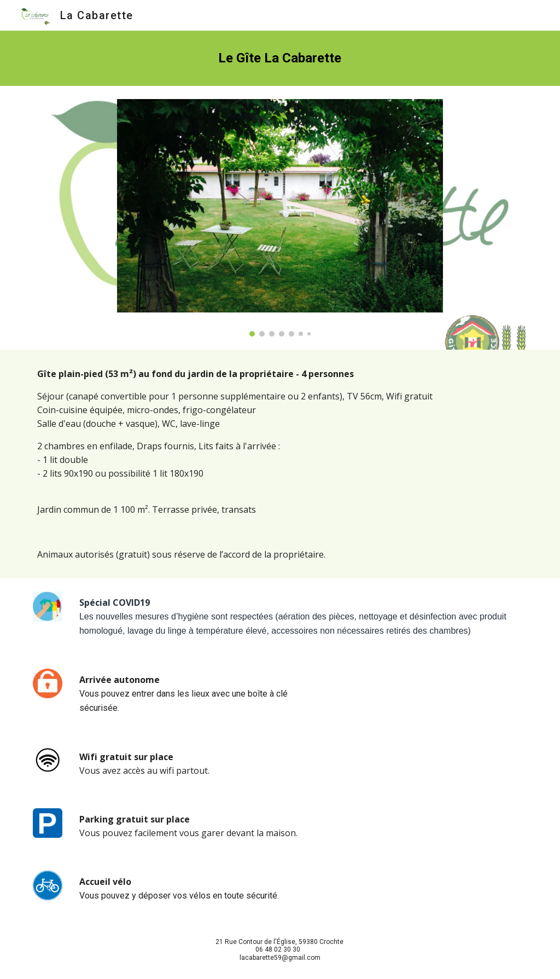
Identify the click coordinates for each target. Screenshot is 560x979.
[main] (280, 58)
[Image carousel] (280, 218)
